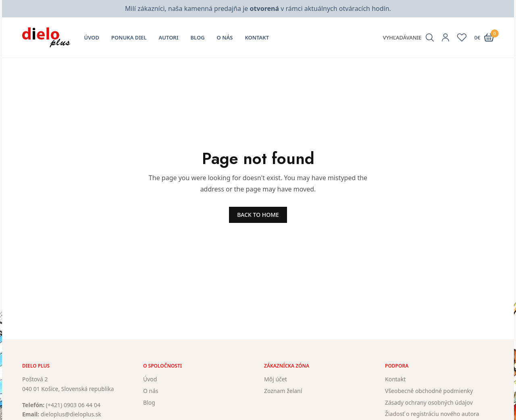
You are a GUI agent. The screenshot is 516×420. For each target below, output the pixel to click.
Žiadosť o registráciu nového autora (432, 414)
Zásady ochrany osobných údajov (429, 402)
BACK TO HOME (258, 215)
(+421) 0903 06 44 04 (73, 405)
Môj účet (276, 379)
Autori (169, 37)
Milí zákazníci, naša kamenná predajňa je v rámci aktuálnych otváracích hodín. (258, 8)
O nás (225, 37)
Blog (198, 37)
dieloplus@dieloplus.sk (71, 414)
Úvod (92, 37)
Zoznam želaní (283, 391)
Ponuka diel (129, 37)
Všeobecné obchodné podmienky (429, 391)
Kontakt (257, 37)
